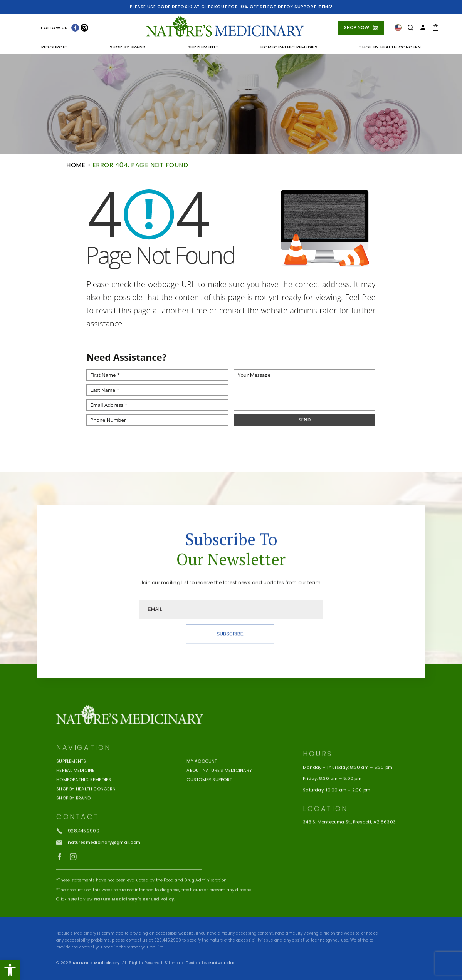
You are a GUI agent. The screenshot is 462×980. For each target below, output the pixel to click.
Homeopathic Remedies (289, 47)
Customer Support (209, 800)
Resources (55, 47)
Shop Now (357, 28)
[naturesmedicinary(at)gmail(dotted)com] (98, 863)
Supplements (203, 47)
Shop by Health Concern (390, 47)
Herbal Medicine (75, 791)
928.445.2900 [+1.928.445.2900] (168, 940)
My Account (202, 782)
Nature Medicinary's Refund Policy (134, 919)
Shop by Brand (128, 47)
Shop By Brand (73, 819)
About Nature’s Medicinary (219, 791)
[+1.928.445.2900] (78, 851)
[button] (10, 970)
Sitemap (174, 963)
